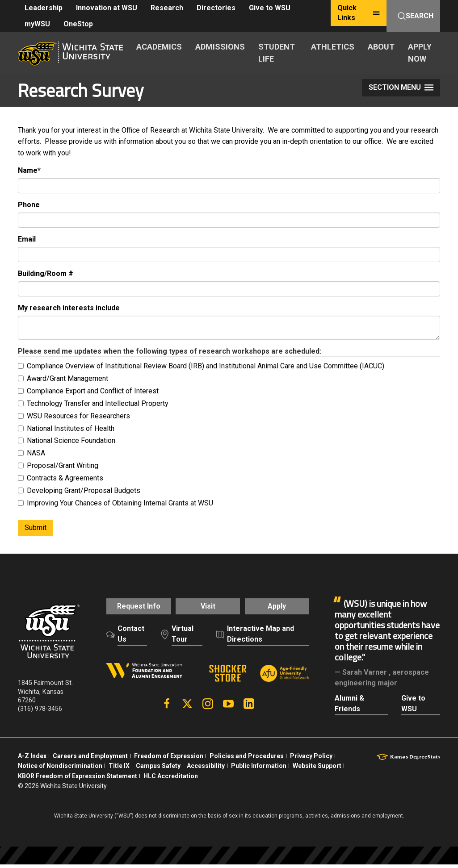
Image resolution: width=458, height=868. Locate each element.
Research (167, 8)
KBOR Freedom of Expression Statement (78, 780)
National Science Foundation (67, 440)
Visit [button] (208, 611)
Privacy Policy (311, 759)
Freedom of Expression (169, 759)
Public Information (259, 770)
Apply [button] (282, 611)
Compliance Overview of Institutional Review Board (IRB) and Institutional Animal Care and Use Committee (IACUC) (201, 366)
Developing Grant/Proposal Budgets (79, 490)
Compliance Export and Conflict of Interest (88, 391)
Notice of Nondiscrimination (60, 770)
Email (27, 239)
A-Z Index (32, 759)
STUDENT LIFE (277, 53)
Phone (29, 205)
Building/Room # (46, 273)
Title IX (119, 770)
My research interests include (69, 308)
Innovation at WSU (107, 8)
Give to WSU (270, 8)
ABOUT (381, 47)
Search (416, 16)
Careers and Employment (90, 759)
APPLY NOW (420, 53)
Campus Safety (158, 770)
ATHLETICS (333, 47)
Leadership (44, 8)
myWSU (37, 24)
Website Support (317, 770)
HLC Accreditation (171, 780)
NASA (32, 453)
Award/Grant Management (63, 378)
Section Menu (401, 92)
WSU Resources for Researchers (74, 416)
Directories (216, 8)
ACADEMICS (159, 47)
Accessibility (206, 770)
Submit (36, 528)
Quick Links (359, 13)
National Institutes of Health (66, 428)
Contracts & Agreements (61, 478)
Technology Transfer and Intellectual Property (93, 403)
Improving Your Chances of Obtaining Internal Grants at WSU (116, 503)
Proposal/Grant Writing (58, 465)
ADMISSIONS (220, 47)
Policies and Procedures (247, 759)
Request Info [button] (134, 611)
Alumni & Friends (349, 703)
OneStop (78, 24)
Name (29, 170)
